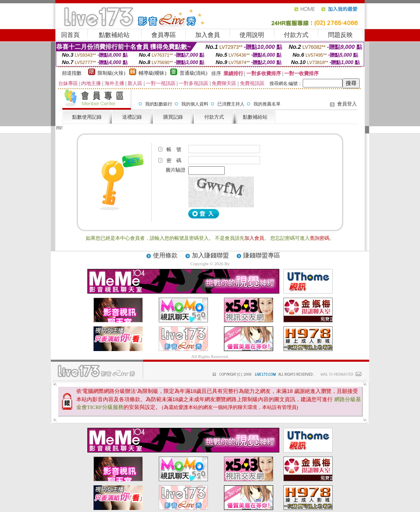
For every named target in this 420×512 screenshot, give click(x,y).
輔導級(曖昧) (153, 73)
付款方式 (296, 35)
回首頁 (70, 35)
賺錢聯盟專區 (262, 255)
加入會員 (208, 35)
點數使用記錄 (87, 117)
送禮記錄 (132, 117)
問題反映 (340, 35)
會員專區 (164, 35)
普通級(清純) (194, 73)
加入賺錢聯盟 (210, 255)
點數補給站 (114, 35)
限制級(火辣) (112, 73)
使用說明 (252, 35)
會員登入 (347, 104)
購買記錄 (173, 117)
